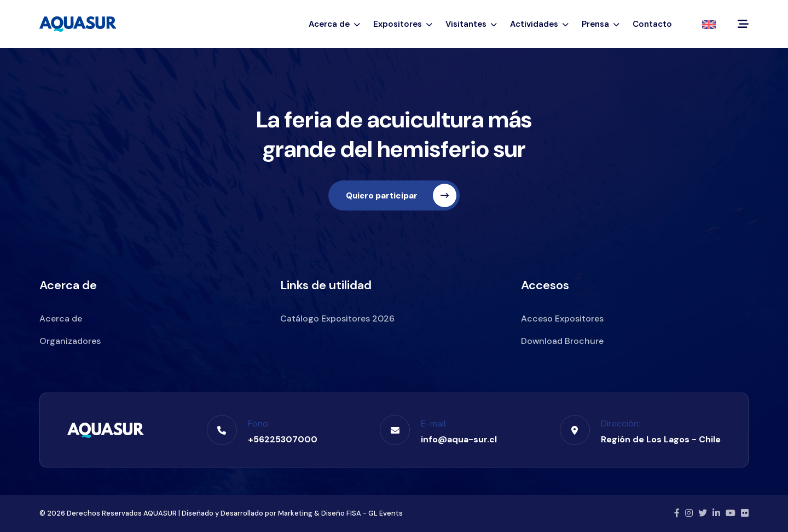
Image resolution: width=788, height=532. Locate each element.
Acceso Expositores (562, 318)
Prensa (601, 24)
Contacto (652, 24)
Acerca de (334, 24)
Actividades (539, 24)
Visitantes (471, 24)
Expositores (403, 24)
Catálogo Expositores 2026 (337, 318)
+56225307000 (283, 439)
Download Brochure (562, 341)
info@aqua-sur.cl (459, 439)
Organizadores (70, 341)
